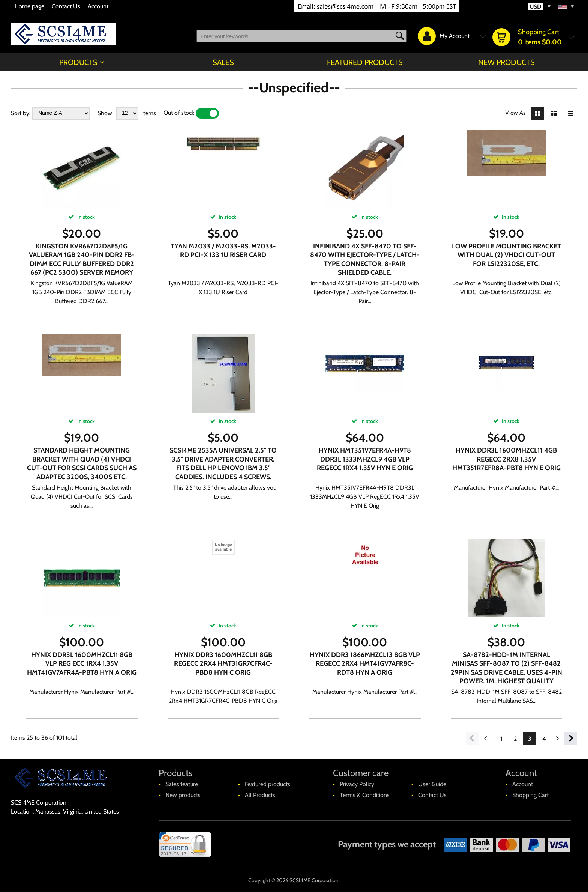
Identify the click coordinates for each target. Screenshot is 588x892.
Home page (29, 6)
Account (98, 6)
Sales (223, 62)
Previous (472, 739)
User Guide (432, 784)
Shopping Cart (530, 795)
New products (506, 62)
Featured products (365, 62)
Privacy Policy (357, 784)
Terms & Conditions (365, 795)
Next (571, 739)
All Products (260, 795)
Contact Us (66, 6)
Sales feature (182, 784)
